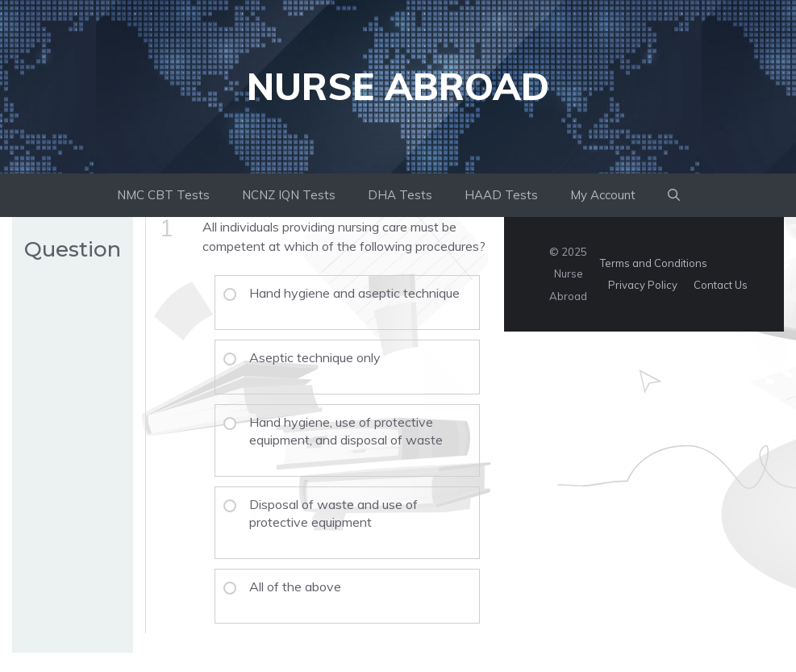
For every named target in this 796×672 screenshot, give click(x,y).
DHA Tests (400, 195)
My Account (603, 195)
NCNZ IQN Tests (289, 195)
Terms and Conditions (654, 263)
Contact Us (721, 285)
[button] (674, 195)
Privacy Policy (643, 285)
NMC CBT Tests (163, 195)
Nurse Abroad (398, 86)
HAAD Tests (501, 195)
